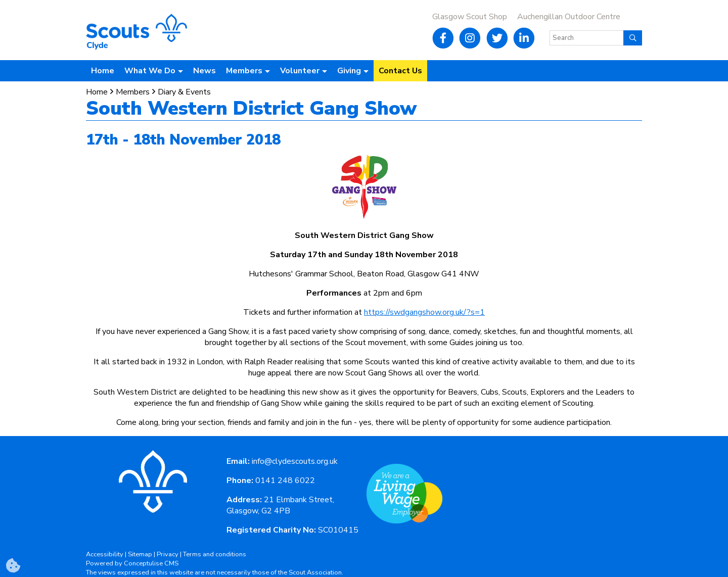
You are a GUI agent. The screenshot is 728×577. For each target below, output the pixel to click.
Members (133, 92)
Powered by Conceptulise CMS (132, 563)
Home (103, 71)
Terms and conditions (215, 554)
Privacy (168, 554)
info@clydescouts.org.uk (295, 461)
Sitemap (140, 554)
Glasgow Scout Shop (470, 17)
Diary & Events (184, 92)
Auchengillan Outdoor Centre (569, 17)
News (204, 71)
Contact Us (400, 71)
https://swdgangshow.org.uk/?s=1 (424, 312)
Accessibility (105, 554)
